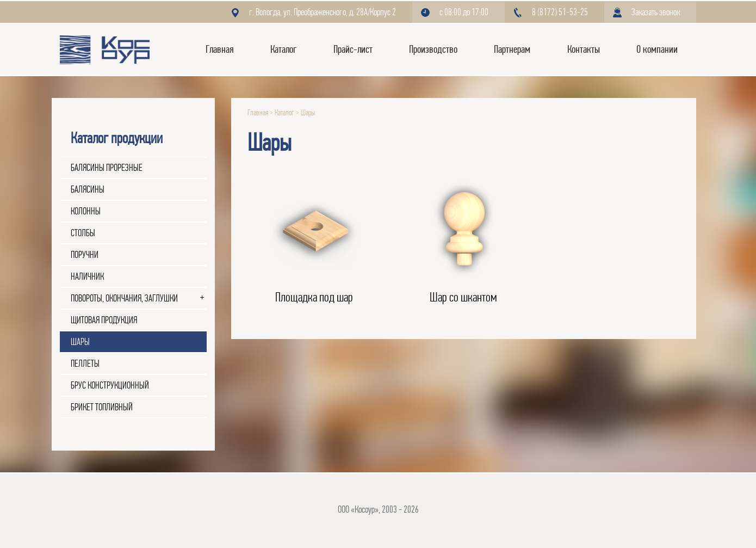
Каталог (283, 49)
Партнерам (512, 49)
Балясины (88, 189)
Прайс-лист (353, 49)
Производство (433, 49)
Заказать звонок (656, 12)
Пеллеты (85, 364)
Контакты (584, 49)
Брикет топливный (102, 407)
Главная (220, 49)
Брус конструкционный (110, 385)
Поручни (85, 255)
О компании (657, 49)
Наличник (87, 276)
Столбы (83, 233)
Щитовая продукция (104, 320)
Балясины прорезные (107, 168)
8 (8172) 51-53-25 (560, 12)
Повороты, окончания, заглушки (124, 298)
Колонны (86, 211)
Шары (80, 342)
